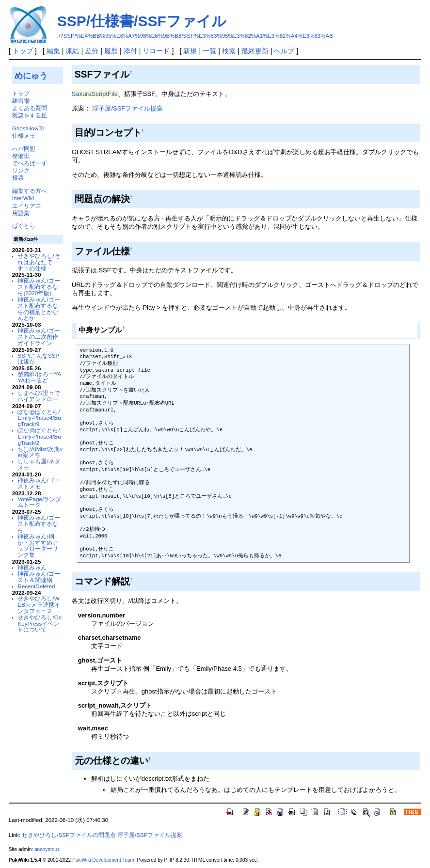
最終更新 (255, 51)
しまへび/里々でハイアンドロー (39, 396)
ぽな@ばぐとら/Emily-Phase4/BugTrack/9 (39, 418)
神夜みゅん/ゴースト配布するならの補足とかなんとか (39, 308)
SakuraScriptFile (95, 94)
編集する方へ (30, 191)
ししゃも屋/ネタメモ (39, 464)
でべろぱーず (30, 163)
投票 (18, 178)
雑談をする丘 (30, 115)
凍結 (72, 51)
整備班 (21, 156)
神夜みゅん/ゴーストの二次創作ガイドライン (39, 337)
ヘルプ (284, 51)
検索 (229, 51)
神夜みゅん (32, 567)
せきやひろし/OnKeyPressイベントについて (40, 623)
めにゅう (31, 76)
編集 (53, 51)
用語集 (21, 213)
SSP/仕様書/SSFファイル (142, 21)
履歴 (111, 51)
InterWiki (23, 198)
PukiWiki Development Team (103, 860)
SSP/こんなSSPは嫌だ (38, 359)
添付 (130, 51)
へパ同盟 (24, 149)
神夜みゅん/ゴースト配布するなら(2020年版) (39, 287)
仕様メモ (24, 135)
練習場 (21, 101)
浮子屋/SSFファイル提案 (127, 108)
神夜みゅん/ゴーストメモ (39, 483)
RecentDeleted (36, 586)
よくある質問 (30, 108)
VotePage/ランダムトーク (39, 502)
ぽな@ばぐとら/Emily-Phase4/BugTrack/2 (39, 436)
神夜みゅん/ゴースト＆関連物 (39, 577)
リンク (21, 170)
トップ (23, 51)
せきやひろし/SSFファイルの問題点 (69, 835)
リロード (156, 51)
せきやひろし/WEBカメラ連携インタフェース (39, 605)
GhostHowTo (28, 128)
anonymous (47, 849)
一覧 (209, 51)
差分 (92, 51)
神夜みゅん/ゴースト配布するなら (39, 524)
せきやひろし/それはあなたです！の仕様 (39, 262)
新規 (190, 51)
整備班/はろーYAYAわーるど (39, 377)
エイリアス (27, 206)
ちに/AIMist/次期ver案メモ (40, 452)
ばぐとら (24, 226)
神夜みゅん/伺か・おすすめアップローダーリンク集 (38, 545)
